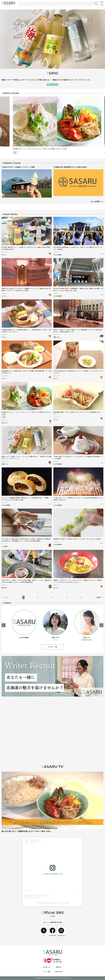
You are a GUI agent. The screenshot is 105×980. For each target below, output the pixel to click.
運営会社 (59, 967)
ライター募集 (46, 972)
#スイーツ (12, 153)
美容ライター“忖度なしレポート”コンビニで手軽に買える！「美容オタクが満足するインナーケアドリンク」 (46, 80)
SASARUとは (47, 967)
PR (102, 153)
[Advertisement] (52, 718)
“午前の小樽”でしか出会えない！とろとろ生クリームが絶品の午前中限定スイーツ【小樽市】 (37, 149)
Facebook (53, 932)
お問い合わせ (59, 972)
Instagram (61, 932)
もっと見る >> (97, 201)
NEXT (99, 597)
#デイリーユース (52, 85)
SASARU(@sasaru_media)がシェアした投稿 (52, 903)
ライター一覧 (52, 647)
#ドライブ (21, 153)
